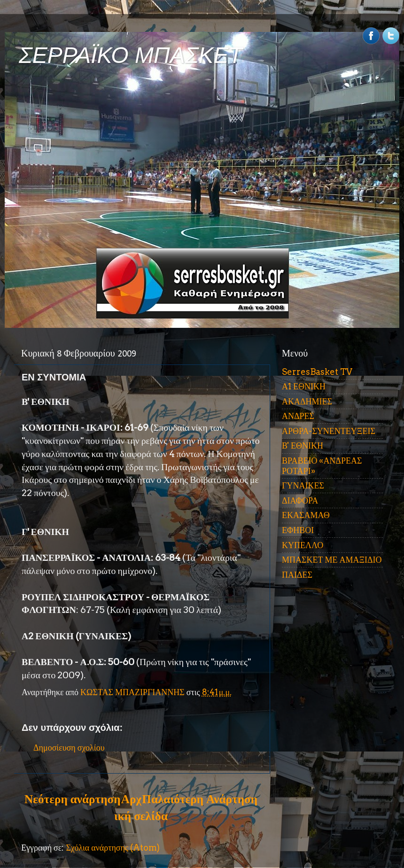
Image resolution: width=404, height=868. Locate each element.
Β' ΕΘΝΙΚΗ (303, 446)
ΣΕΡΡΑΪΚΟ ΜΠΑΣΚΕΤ (131, 55)
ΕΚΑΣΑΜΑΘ (306, 515)
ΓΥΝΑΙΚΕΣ (303, 485)
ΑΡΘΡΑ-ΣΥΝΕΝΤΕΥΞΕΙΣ (329, 431)
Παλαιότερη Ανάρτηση (200, 799)
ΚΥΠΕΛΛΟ (303, 545)
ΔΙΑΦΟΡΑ (300, 500)
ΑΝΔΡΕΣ (298, 416)
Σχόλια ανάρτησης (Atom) (113, 848)
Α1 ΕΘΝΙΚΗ (304, 386)
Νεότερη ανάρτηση (72, 799)
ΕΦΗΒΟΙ (298, 530)
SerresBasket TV (317, 372)
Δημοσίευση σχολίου (69, 748)
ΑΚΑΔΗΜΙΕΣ (307, 401)
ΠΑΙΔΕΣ (297, 575)
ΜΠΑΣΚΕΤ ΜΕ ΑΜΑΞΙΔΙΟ (332, 560)
